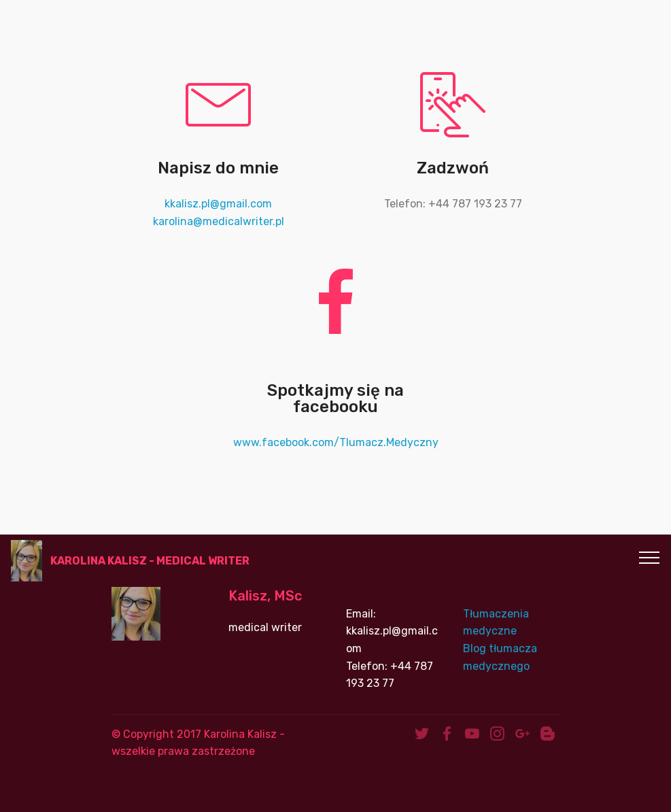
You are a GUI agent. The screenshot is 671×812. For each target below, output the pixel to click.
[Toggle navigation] (650, 557)
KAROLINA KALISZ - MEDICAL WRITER (150, 561)
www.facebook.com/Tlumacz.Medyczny (336, 442)
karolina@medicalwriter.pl (219, 221)
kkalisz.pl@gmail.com (218, 204)
